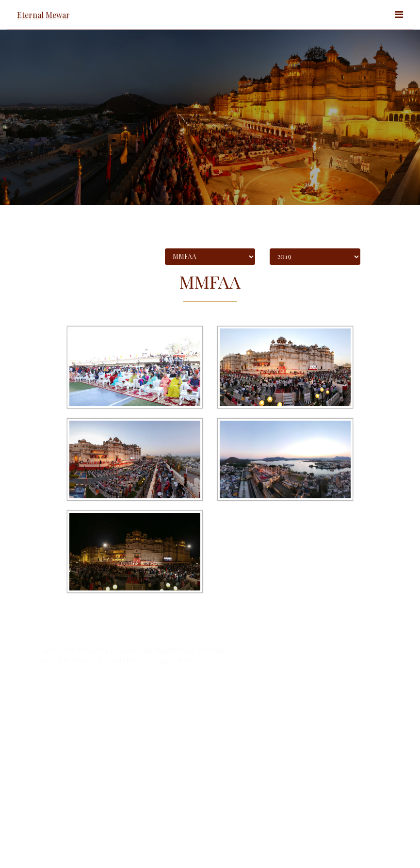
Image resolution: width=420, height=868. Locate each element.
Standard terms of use (65, 732)
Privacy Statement (153, 723)
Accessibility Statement (66, 723)
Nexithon (245, 698)
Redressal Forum (204, 723)
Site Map (113, 723)
